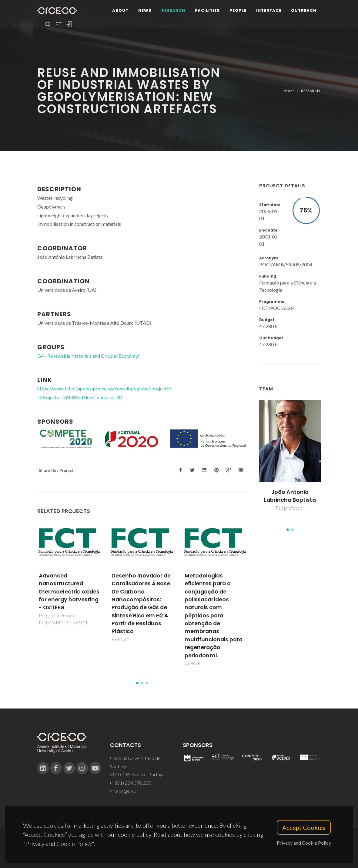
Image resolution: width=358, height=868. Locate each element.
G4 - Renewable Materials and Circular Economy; (88, 356)
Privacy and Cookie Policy (304, 844)
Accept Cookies (304, 828)
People (238, 10)
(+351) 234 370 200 (131, 783)
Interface (269, 10)
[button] (288, 530)
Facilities (207, 10)
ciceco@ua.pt (124, 791)
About (120, 10)
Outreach (304, 10)
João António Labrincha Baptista (290, 496)
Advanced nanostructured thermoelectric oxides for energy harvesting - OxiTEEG (69, 592)
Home (289, 91)
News (145, 10)
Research (173, 10)
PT (58, 24)
